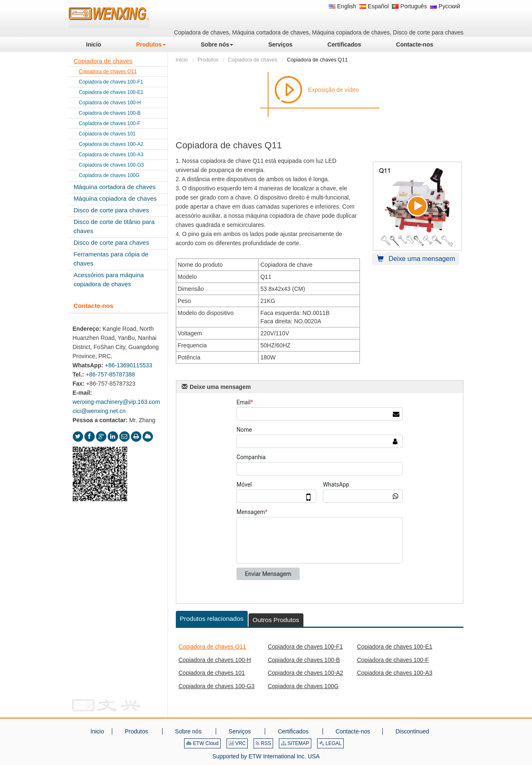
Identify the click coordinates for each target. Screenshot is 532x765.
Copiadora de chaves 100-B (304, 660)
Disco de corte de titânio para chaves (114, 226)
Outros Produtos (276, 620)
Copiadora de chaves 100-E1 (395, 647)
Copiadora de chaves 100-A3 (395, 673)
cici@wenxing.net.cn (99, 411)
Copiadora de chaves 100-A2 (305, 673)
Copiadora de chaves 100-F (393, 660)
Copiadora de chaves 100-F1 (305, 647)
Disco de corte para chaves (111, 210)
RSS (263, 743)
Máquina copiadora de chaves (115, 198)
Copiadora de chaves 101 (212, 673)
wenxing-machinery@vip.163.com (116, 402)
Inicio (182, 60)
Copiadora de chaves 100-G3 (217, 686)
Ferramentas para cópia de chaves (111, 259)
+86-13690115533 (128, 365)
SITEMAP (295, 743)
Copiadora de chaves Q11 (213, 647)
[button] (151, 44)
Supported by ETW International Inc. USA (266, 756)
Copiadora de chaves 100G (303, 686)
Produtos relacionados (212, 619)
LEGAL (330, 743)
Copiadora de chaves (252, 60)
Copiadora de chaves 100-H (215, 660)
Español (374, 6)
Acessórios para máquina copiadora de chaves (109, 279)
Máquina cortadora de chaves (115, 187)
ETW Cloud (202, 743)
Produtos (208, 60)
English (342, 6)
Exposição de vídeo (333, 90)
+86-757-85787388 (110, 374)
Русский (445, 6)
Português (409, 6)
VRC (237, 743)
